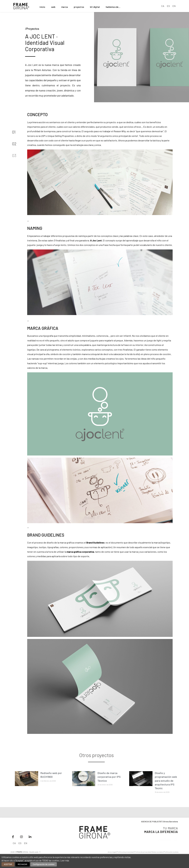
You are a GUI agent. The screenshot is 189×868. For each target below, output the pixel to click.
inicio (42, 7)
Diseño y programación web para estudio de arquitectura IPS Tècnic (166, 781)
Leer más (65, 860)
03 (14, 155)
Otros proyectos (96, 755)
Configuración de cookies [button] (44, 864)
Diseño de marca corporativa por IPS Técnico (109, 777)
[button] (10, 22)
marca (65, 7)
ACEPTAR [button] (8, 864)
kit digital (95, 7)
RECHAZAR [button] (22, 864)
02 (14, 144)
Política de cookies (171, 852)
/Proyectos (32, 29)
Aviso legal (112, 852)
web (53, 7)
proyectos (79, 7)
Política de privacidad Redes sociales (149, 852)
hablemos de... (113, 7)
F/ (40, 852)
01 (14, 132)
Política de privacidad (125, 852)
